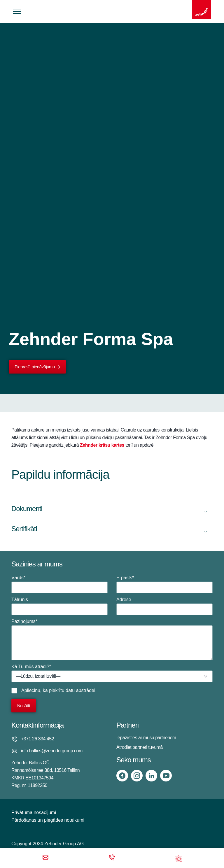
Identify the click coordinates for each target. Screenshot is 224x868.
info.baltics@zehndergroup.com (52, 751)
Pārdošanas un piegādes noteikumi (48, 820)
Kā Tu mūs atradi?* (112, 673)
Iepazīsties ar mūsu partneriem (146, 738)
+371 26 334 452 (37, 739)
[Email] (45, 858)
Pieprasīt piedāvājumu (35, 367)
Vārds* (60, 584)
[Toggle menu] (17, 12)
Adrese (164, 606)
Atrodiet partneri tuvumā (140, 747)
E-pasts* (164, 584)
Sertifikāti (24, 529)
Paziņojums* (112, 640)
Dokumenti (27, 509)
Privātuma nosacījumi (34, 812)
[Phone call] (112, 858)
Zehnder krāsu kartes (102, 445)
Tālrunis (60, 606)
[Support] (178, 858)
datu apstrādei (80, 690)
